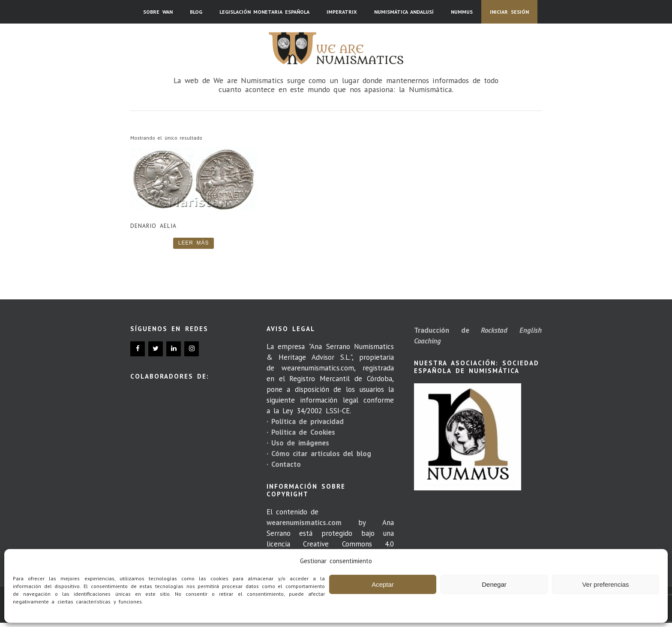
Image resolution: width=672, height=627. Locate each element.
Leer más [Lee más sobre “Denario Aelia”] (194, 243)
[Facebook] (138, 349)
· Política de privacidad (305, 421)
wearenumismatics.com (304, 522)
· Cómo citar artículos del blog (319, 454)
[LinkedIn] (174, 349)
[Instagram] (192, 349)
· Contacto (284, 464)
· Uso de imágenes (298, 443)
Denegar (494, 584)
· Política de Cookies (301, 432)
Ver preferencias (605, 584)
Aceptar (383, 584)
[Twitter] (156, 349)
